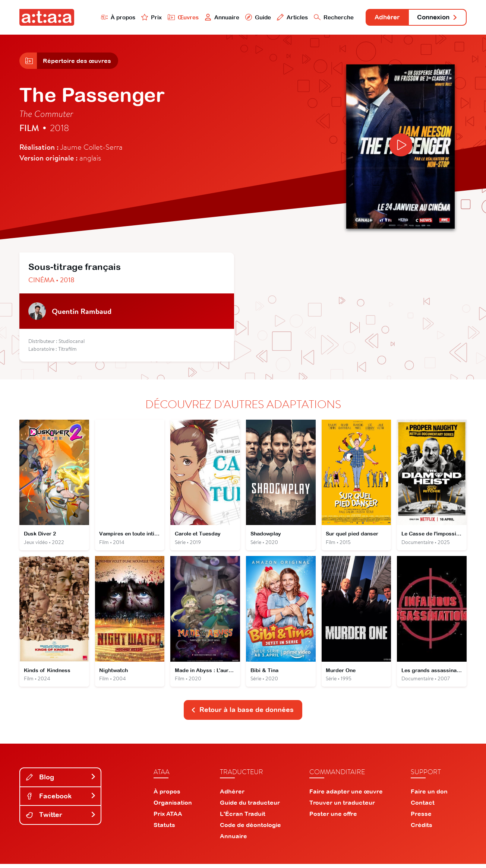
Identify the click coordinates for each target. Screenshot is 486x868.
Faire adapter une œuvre (346, 795)
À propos (109, 17)
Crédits (422, 829)
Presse (421, 818)
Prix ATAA (168, 818)
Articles (285, 17)
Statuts (164, 829)
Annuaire (214, 17)
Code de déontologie (250, 829)
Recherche (326, 17)
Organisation (173, 807)
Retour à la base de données (242, 714)
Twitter (61, 819)
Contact (423, 807)
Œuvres (175, 17)
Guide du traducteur (250, 807)
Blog (61, 781)
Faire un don (429, 795)
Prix (143, 17)
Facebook (61, 800)
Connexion (436, 18)
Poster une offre (333, 818)
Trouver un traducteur (342, 807)
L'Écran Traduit (243, 818)
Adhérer (382, 18)
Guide (250, 17)
